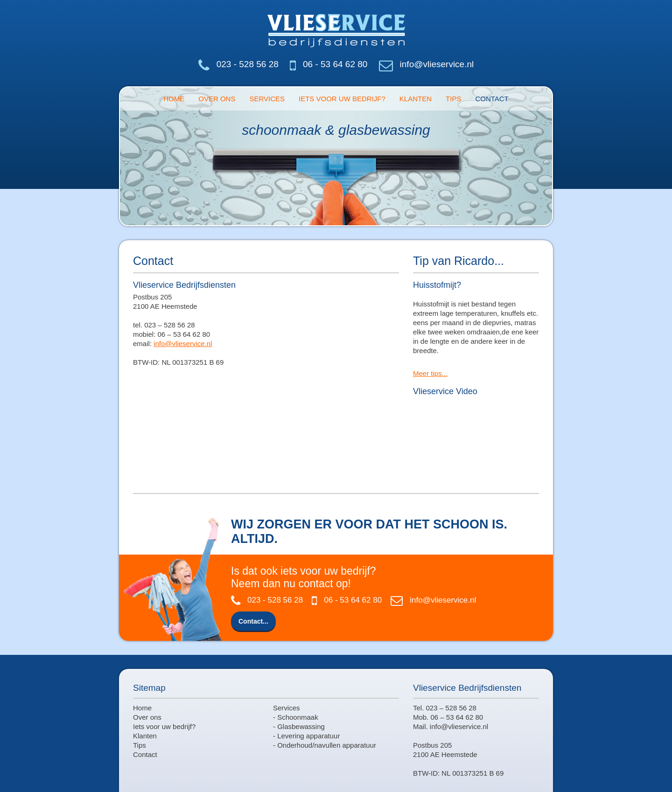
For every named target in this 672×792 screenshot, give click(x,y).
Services (267, 99)
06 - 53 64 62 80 (335, 64)
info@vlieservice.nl (437, 64)
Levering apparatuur (308, 736)
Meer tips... (430, 373)
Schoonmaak (298, 717)
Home (174, 99)
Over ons (217, 99)
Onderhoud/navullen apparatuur (327, 745)
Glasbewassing (301, 726)
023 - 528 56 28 (248, 64)
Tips (453, 99)
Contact (492, 99)
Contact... (253, 621)
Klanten (416, 99)
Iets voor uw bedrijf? (342, 99)
